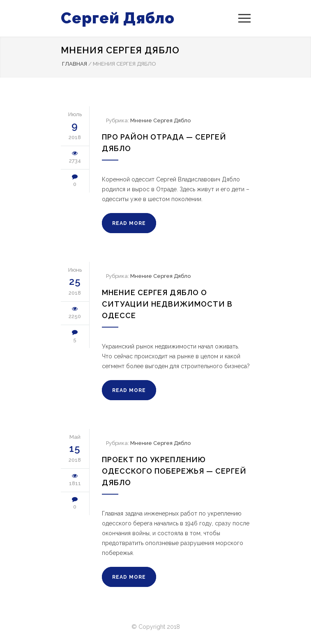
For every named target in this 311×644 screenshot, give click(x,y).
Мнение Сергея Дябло (160, 120)
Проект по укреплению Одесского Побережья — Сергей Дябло (174, 471)
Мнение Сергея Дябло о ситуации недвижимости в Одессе (167, 304)
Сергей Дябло (118, 18)
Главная (75, 64)
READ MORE (129, 223)
